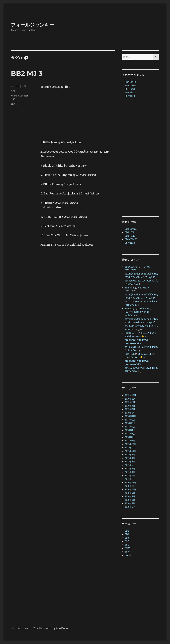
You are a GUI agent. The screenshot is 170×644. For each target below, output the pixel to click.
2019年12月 (130, 395)
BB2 (13, 91)
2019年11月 (130, 399)
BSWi (127, 552)
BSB (127, 541)
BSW (127, 548)
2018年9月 (130, 420)
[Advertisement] (141, 157)
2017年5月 (130, 465)
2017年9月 (130, 455)
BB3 (127, 538)
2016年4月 (130, 507)
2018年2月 (130, 437)
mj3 (13, 99)
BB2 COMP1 (131, 86)
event (128, 555)
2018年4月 (130, 430)
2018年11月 (130, 416)
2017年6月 (130, 462)
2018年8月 (130, 423)
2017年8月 (130, 458)
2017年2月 (130, 476)
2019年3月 (130, 406)
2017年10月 (130, 451)
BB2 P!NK (130, 236)
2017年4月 (130, 469)
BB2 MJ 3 (27, 73)
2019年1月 (130, 413)
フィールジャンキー (32, 25)
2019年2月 (130, 409)
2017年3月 (130, 472)
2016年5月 (130, 503)
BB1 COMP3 (131, 239)
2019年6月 (130, 402)
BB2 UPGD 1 (131, 82)
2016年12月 (130, 483)
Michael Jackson (20, 96)
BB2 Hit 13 (130, 93)
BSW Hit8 (130, 96)
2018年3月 (130, 434)
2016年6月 (130, 500)
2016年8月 (130, 496)
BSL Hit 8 (130, 89)
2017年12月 (130, 444)
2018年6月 (130, 427)
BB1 (127, 531)
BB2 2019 (129, 232)
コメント (15, 104)
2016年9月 (130, 493)
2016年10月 (130, 489)
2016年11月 (130, 486)
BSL (127, 545)
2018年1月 (130, 441)
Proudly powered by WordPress (51, 628)
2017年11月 (130, 448)
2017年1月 (130, 479)
